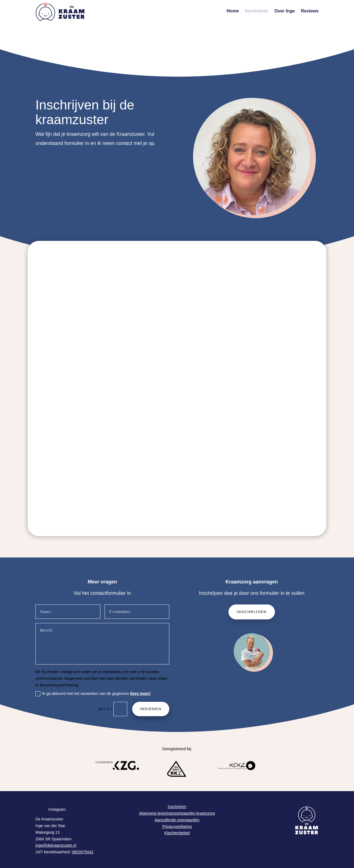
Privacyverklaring (177, 827)
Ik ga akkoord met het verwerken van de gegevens (93, 694)
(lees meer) (140, 694)
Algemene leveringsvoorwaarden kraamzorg (177, 813)
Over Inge (285, 11)
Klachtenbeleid (177, 833)
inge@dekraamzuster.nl (56, 845)
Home (233, 11)
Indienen (151, 709)
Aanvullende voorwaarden (177, 820)
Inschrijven (257, 11)
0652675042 (83, 852)
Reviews (310, 11)
